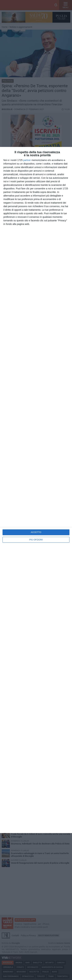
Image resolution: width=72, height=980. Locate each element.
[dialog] (36, 490)
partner (27, 160)
